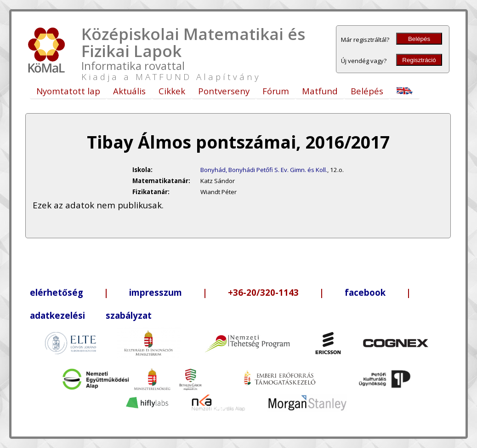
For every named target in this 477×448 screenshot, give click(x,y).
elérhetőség (57, 292)
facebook (365, 292)
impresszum (156, 292)
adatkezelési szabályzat (91, 315)
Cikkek (172, 91)
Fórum (276, 91)
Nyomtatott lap (68, 91)
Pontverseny (224, 91)
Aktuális (129, 91)
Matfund (320, 91)
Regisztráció (419, 60)
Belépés (419, 39)
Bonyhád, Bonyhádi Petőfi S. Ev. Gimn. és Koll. (264, 170)
